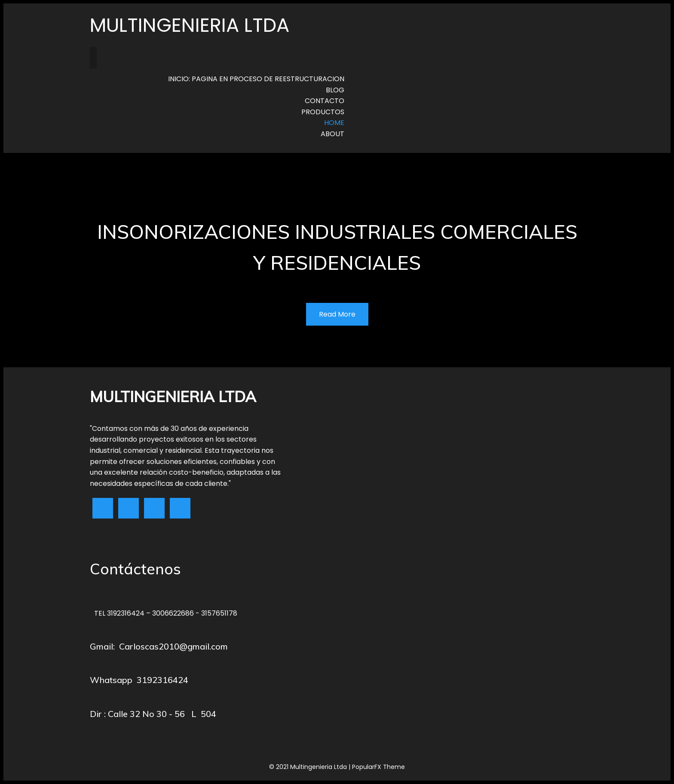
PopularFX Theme (378, 767)
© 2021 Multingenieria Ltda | (311, 767)
